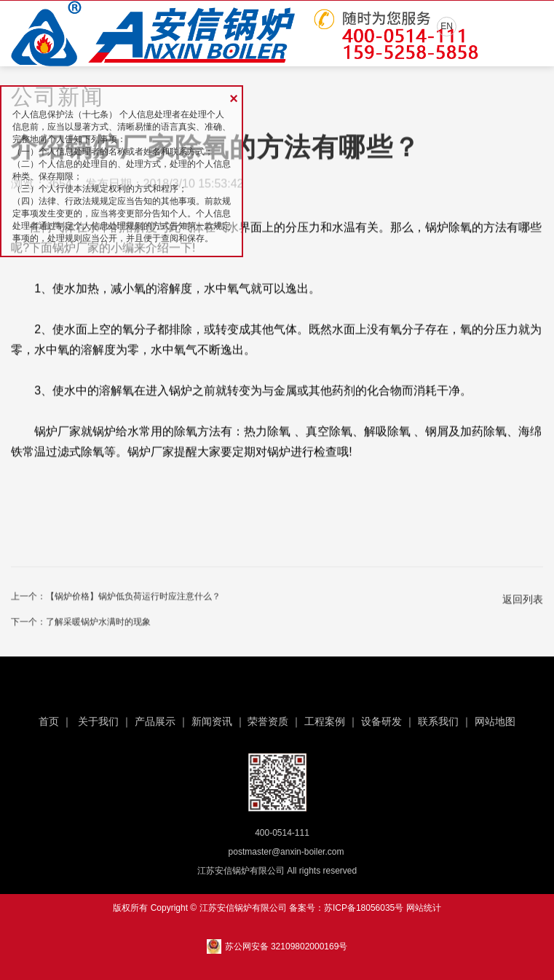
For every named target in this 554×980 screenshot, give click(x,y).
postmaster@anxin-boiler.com (286, 852)
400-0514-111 (282, 833)
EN (447, 26)
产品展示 (155, 721)
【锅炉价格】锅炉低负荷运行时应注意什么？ (133, 598)
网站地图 (495, 721)
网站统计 (424, 908)
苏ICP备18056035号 (364, 908)
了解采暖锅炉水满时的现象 (98, 624)
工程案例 (325, 721)
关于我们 (98, 721)
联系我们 (438, 721)
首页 (49, 721)
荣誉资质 (268, 721)
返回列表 (523, 601)
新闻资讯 (212, 721)
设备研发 (381, 721)
